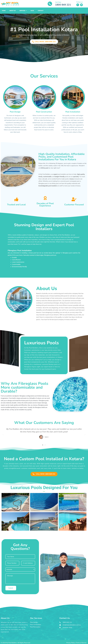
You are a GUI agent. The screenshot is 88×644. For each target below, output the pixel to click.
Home (4, 11)
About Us (12, 11)
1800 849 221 (63, 5)
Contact (41, 11)
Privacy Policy (71, 643)
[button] (3, 435)
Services (23, 11)
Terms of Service (81, 643)
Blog (32, 11)
